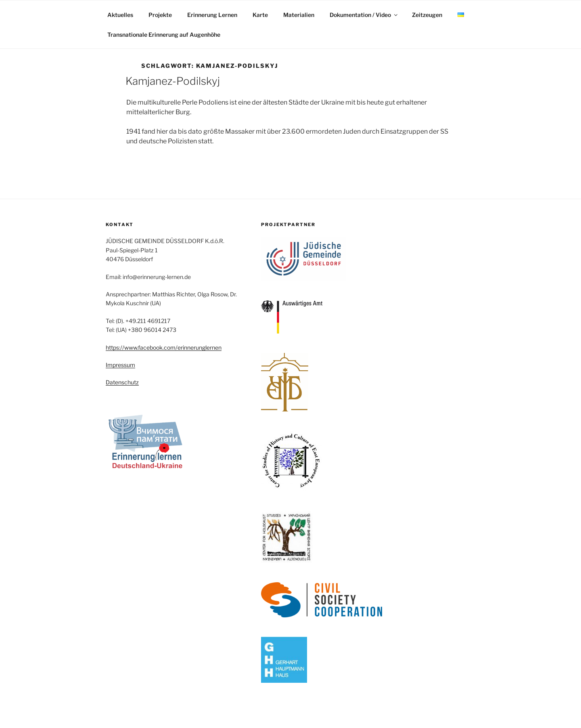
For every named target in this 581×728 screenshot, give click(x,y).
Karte (260, 15)
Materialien (299, 15)
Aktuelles (120, 15)
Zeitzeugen (427, 15)
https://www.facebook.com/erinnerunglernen (164, 347)
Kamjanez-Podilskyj (173, 81)
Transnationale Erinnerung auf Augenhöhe (164, 35)
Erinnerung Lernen (212, 15)
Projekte (160, 15)
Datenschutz (122, 382)
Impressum (120, 365)
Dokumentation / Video (364, 15)
